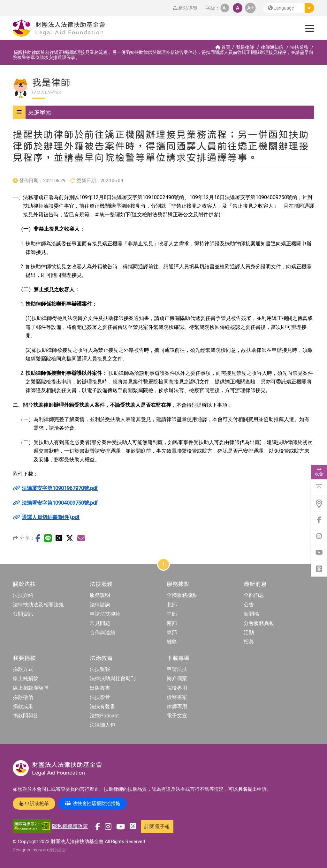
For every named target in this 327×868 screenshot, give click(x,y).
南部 (172, 623)
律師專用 (177, 706)
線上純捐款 (26, 678)
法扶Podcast (104, 716)
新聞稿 (251, 614)
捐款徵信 (23, 697)
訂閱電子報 (157, 827)
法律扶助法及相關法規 (38, 605)
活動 (249, 632)
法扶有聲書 (103, 706)
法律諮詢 (100, 605)
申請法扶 (177, 669)
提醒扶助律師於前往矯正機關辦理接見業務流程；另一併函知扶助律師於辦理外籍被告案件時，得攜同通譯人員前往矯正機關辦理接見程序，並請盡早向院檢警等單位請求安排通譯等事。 (163, 55)
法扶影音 (100, 697)
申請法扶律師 (105, 614)
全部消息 (254, 595)
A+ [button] (251, 8)
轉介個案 (177, 678)
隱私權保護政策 (70, 826)
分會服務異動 (259, 623)
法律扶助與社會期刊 (113, 678)
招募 (249, 642)
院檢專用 (177, 688)
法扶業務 (299, 47)
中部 (172, 614)
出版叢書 (100, 688)
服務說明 (100, 595)
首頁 (223, 47)
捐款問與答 (26, 716)
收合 (319, 472)
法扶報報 (100, 669)
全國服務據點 (182, 595)
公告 (249, 605)
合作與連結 (103, 632)
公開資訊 (23, 614)
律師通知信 (272, 47)
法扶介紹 (23, 595)
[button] (289, 8)
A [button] (238, 8)
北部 (172, 605)
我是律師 (245, 47)
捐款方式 (23, 669)
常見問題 (100, 623)
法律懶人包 (103, 725)
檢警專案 (177, 697)
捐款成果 (23, 706)
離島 (172, 642)
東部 (172, 632)
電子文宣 (177, 716)
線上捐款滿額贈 (31, 688)
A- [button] (225, 8)
